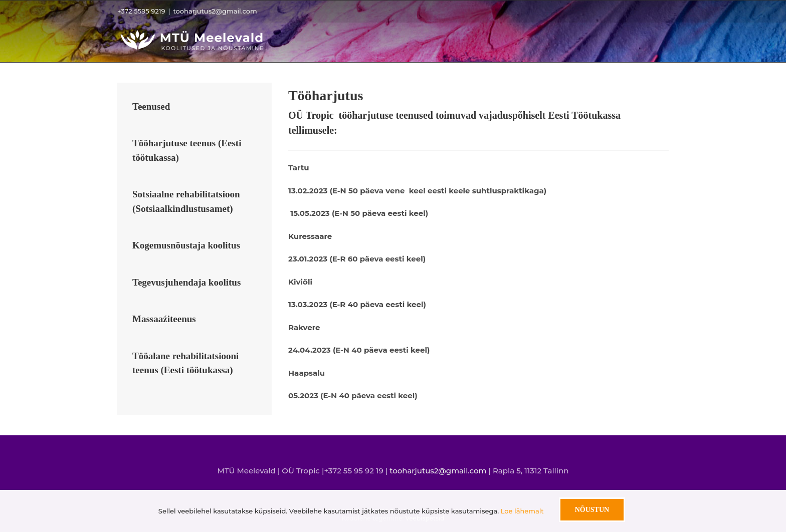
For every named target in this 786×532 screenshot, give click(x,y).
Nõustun (592, 510)
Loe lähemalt (522, 511)
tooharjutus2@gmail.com (215, 11)
